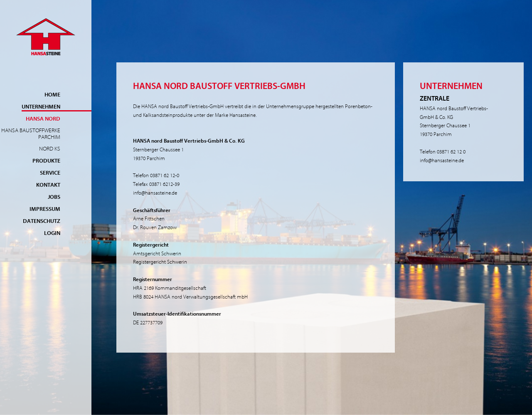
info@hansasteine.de (155, 193)
